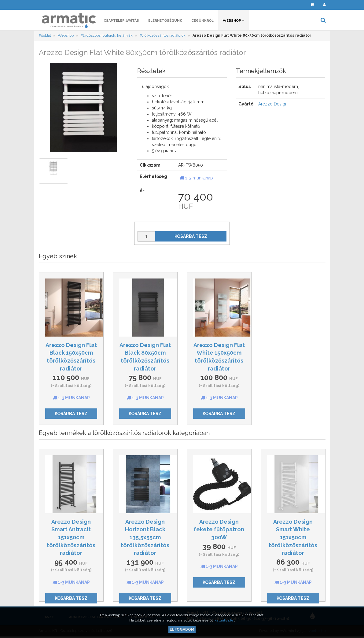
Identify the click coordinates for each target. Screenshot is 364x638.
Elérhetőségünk (165, 21)
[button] (299, 5)
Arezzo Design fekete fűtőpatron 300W (219, 529)
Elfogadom (182, 629)
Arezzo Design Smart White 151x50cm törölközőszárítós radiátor (293, 537)
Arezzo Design (273, 104)
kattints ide (224, 620)
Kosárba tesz (191, 236)
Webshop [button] (233, 21)
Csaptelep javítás (121, 21)
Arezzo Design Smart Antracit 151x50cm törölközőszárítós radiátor (71, 537)
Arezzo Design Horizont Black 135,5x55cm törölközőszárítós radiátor (145, 537)
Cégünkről (202, 21)
